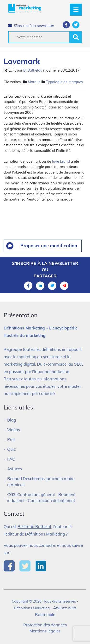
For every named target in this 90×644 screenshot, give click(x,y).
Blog (12, 420)
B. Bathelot (32, 70)
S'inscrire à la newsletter (31, 26)
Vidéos (14, 430)
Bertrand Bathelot (34, 527)
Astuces (15, 469)
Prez (11, 439)
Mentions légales (45, 631)
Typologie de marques (64, 82)
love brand (61, 161)
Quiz (12, 449)
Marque (34, 82)
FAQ (11, 459)
